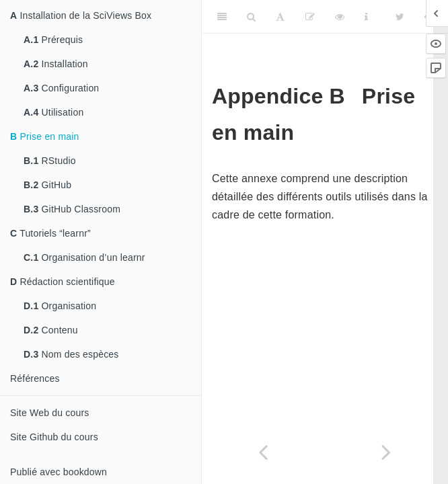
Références (35, 378)
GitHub (47, 185)
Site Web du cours (50, 413)
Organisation (60, 306)
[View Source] (340, 17)
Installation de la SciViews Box (81, 15)
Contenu (51, 330)
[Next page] (386, 452)
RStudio (50, 161)
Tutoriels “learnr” (50, 233)
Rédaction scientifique (63, 282)
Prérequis (53, 40)
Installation (56, 64)
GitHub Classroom (72, 209)
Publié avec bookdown (59, 472)
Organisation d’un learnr (84, 257)
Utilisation (53, 112)
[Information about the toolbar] (366, 17)
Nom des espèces (71, 354)
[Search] (251, 17)
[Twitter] (400, 17)
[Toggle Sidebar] (222, 17)
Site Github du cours (54, 437)
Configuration (61, 88)
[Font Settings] (280, 17)
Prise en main (45, 136)
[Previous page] (263, 452)
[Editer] (310, 17)
